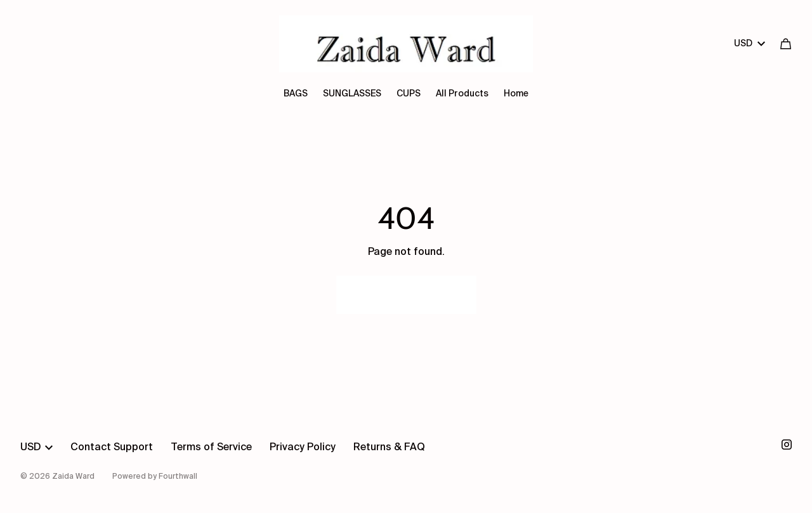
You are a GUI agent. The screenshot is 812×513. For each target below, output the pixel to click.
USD (750, 44)
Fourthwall (178, 477)
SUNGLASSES (352, 94)
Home (516, 94)
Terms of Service (211, 448)
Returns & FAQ (389, 448)
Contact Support (112, 448)
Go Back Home (406, 295)
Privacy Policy (303, 448)
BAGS (296, 94)
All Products (462, 94)
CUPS (409, 94)
